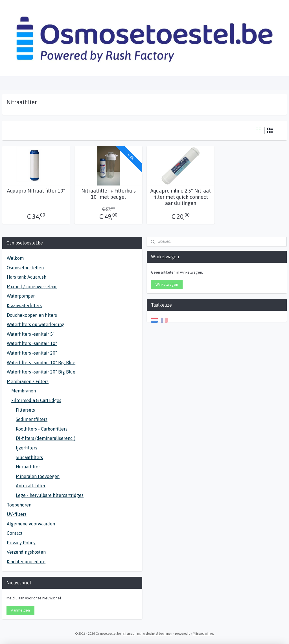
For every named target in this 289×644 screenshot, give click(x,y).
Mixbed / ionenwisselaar (32, 287)
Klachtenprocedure (26, 562)
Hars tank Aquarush (27, 277)
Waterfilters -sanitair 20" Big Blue (41, 372)
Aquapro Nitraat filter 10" (36, 191)
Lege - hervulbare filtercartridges (50, 495)
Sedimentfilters (32, 419)
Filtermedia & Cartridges (36, 400)
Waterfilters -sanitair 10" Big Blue (41, 363)
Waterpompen (21, 296)
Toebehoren (19, 505)
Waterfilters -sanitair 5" (31, 334)
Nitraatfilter (28, 467)
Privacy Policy (21, 543)
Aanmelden (20, 610)
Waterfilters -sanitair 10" (32, 343)
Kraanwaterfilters (24, 305)
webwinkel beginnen (158, 634)
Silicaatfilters (29, 457)
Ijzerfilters (27, 448)
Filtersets (25, 410)
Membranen (24, 391)
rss (139, 634)
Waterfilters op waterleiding (36, 324)
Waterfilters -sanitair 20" (32, 353)
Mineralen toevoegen (38, 476)
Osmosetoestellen (25, 268)
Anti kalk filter (31, 486)
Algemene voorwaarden (31, 524)
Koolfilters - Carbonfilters (42, 429)
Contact (15, 533)
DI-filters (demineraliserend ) (46, 438)
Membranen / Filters (28, 381)
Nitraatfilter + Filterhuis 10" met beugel (109, 194)
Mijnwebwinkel (203, 634)
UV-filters (17, 514)
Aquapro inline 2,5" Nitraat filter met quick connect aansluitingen (181, 197)
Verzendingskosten (26, 552)
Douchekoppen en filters (32, 315)
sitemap (129, 634)
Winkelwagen (167, 284)
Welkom (15, 258)
